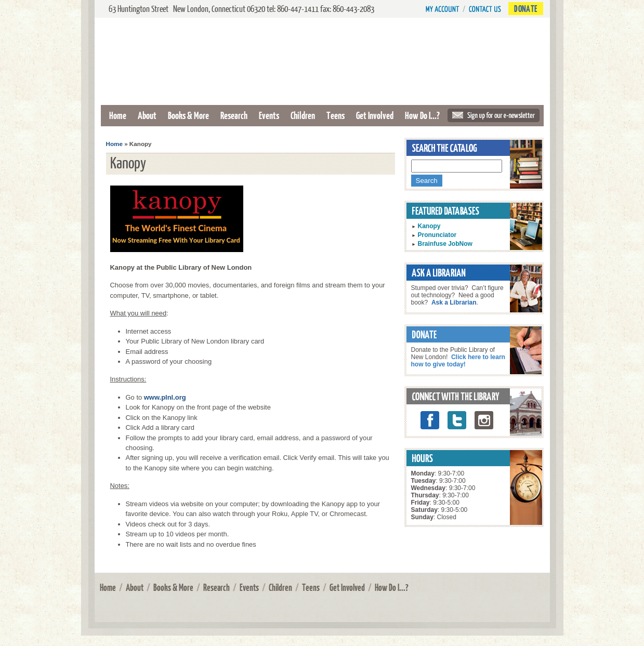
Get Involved (375, 115)
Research (234, 115)
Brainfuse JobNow (445, 244)
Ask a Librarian (454, 302)
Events (269, 115)
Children (303, 115)
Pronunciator (437, 235)
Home (118, 115)
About (147, 115)
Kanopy (429, 226)
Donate (525, 9)
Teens (336, 115)
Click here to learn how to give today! (458, 361)
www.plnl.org (165, 397)
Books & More (188, 115)
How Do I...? (422, 115)
